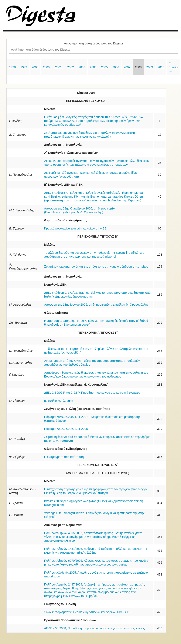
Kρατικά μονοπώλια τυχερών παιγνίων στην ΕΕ (75, 228)
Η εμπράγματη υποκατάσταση (64, 457)
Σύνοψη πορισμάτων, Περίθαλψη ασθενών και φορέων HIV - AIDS (88, 612)
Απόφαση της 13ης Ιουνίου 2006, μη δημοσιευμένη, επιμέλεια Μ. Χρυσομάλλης (96, 305)
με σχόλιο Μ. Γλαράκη (59, 401)
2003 (82, 67)
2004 (93, 67)
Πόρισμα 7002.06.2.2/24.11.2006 (66, 429)
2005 (104, 67)
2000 (35, 67)
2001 (58, 67)
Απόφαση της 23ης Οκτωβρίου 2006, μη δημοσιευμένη (80, 208)
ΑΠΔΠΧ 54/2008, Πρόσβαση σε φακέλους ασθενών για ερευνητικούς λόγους (94, 628)
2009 (150, 67)
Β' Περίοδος (174, 67)
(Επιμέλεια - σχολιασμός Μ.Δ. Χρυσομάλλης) (74, 212)
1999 (24, 67)
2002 (70, 67)
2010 (161, 67)
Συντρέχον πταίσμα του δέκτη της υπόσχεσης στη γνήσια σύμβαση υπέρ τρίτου (96, 266)
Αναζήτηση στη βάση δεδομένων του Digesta (94, 43)
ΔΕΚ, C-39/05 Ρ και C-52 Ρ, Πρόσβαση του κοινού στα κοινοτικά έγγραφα (92, 393)
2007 (127, 67)
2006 (116, 67)
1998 (12, 67)
